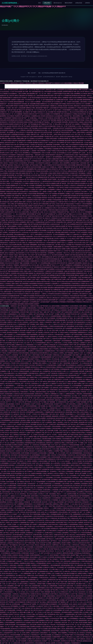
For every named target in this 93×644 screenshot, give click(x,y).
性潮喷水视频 (62, 339)
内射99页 (55, 339)
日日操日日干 (10, 320)
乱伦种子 (43, 89)
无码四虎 (54, 140)
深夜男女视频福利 (5, 414)
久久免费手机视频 (57, 93)
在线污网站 (76, 355)
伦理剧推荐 (37, 218)
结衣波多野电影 (65, 549)
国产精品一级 (72, 318)
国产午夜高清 (67, 206)
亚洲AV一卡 (87, 192)
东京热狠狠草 (12, 155)
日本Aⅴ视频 (56, 449)
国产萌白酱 (72, 641)
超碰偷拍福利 (25, 582)
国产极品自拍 (57, 249)
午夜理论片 (71, 261)
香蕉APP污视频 (17, 177)
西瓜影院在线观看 (8, 124)
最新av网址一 (70, 557)
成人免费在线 (69, 171)
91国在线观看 (41, 169)
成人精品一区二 (77, 396)
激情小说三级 (29, 610)
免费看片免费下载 (63, 365)
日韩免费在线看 (78, 349)
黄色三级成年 (7, 183)
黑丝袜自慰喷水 (83, 230)
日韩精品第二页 (83, 351)
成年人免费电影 (79, 522)
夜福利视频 (69, 412)
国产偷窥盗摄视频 (48, 100)
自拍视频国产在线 (45, 457)
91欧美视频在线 (67, 439)
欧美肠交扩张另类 (52, 165)
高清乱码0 (59, 151)
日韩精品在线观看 (24, 371)
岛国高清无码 (50, 320)
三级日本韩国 (65, 484)
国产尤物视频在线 (42, 251)
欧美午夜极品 (63, 104)
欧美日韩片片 (33, 551)
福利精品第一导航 (78, 477)
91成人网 (85, 441)
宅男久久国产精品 (87, 220)
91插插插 (63, 218)
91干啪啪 (34, 271)
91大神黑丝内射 (80, 459)
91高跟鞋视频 (74, 371)
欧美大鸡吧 (36, 243)
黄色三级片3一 (61, 614)
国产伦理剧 (46, 216)
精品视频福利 (10, 386)
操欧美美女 (78, 502)
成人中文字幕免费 (46, 232)
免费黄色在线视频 (16, 249)
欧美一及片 (84, 249)
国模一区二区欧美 (85, 610)
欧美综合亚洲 (64, 520)
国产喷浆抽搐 (78, 220)
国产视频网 (25, 559)
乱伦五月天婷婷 (50, 226)
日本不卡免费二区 (76, 388)
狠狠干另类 (31, 433)
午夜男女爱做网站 (77, 598)
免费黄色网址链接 (37, 318)
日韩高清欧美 (4, 312)
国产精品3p (69, 226)
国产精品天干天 (21, 110)
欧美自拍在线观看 (29, 394)
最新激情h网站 (70, 220)
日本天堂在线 (47, 500)
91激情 (29, 271)
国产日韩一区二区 (80, 134)
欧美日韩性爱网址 (51, 522)
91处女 (4, 157)
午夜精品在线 (74, 518)
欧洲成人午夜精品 (30, 145)
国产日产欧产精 (22, 539)
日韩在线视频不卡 (31, 616)
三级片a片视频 (9, 447)
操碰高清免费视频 (38, 136)
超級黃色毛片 (19, 637)
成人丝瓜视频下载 (51, 112)
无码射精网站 (57, 145)
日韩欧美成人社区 (58, 355)
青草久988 (28, 586)
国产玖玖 (55, 257)
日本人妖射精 (14, 179)
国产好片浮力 (4, 151)
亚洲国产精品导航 (29, 106)
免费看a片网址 (46, 514)
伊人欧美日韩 (20, 341)
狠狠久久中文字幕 (73, 620)
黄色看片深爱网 (66, 543)
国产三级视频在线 (67, 265)
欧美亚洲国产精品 (62, 522)
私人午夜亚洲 (51, 625)
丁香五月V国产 (18, 210)
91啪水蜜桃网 (27, 259)
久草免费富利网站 (11, 486)
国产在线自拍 (13, 379)
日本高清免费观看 (64, 345)
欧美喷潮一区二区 (62, 261)
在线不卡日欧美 (74, 373)
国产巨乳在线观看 (56, 122)
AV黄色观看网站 (84, 130)
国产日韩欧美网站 (44, 204)
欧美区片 (35, 326)
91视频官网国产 (19, 189)
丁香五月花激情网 (27, 200)
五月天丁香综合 (78, 467)
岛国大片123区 (12, 424)
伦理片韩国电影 (41, 527)
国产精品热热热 (9, 375)
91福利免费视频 (70, 269)
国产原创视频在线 (33, 124)
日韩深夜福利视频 (6, 594)
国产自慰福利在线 (28, 447)
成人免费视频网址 (33, 578)
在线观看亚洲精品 (19, 161)
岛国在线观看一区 (17, 318)
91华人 (73, 134)
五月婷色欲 (59, 643)
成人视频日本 (27, 112)
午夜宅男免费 (12, 122)
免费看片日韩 (70, 267)
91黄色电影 (83, 163)
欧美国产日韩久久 (60, 404)
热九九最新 (26, 571)
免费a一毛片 (43, 165)
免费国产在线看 (32, 206)
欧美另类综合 (86, 514)
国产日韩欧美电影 (71, 126)
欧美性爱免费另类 (18, 535)
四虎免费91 (65, 122)
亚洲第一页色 (58, 431)
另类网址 (46, 345)
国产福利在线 (66, 120)
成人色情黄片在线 (8, 161)
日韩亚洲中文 (35, 384)
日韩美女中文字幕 (9, 418)
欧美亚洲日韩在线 (74, 563)
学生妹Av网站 (66, 93)
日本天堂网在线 (58, 386)
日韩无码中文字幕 (61, 596)
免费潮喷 (7, 136)
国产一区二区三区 (72, 602)
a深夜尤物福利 (37, 518)
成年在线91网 (32, 486)
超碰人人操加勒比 (58, 422)
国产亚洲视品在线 (47, 257)
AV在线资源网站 (39, 547)
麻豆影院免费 (20, 253)
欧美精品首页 (9, 449)
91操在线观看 (9, 234)
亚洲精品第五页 (65, 181)
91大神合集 (14, 149)
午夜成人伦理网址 (46, 573)
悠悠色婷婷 (67, 561)
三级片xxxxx (72, 480)
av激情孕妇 (10, 543)
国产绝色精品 (51, 177)
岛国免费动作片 (80, 588)
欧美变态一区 (8, 91)
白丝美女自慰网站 (60, 269)
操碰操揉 (31, 273)
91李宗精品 (75, 230)
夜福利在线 (48, 484)
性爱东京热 (10, 167)
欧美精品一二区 (30, 531)
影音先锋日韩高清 (56, 371)
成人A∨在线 (81, 447)
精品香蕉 (53, 147)
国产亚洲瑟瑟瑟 (8, 590)
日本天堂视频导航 (55, 114)
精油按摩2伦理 (83, 422)
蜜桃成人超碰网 (79, 275)
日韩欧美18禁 (66, 406)
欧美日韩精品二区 (86, 412)
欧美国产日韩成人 (35, 359)
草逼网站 (69, 510)
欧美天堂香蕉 (89, 459)
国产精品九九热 (78, 569)
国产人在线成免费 (20, 108)
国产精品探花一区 (44, 196)
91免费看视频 (22, 239)
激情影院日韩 (48, 236)
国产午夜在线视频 (46, 635)
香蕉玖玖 (89, 475)
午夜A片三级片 (70, 177)
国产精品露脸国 (7, 400)
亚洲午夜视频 (25, 453)
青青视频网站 (67, 357)
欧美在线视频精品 (73, 330)
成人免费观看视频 (52, 586)
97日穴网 (62, 171)
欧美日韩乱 (51, 198)
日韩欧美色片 (88, 492)
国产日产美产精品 (21, 185)
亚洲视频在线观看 (56, 514)
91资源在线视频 (32, 194)
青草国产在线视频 (19, 106)
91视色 (76, 155)
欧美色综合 (38, 447)
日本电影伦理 (59, 206)
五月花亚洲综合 (23, 163)
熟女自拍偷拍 (76, 187)
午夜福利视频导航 (30, 431)
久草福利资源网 (29, 157)
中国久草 (46, 549)
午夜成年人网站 (13, 257)
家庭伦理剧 (49, 386)
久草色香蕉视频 (65, 606)
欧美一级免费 (60, 414)
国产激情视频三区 (7, 224)
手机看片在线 (31, 527)
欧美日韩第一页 (88, 543)
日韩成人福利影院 (48, 473)
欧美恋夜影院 (8, 328)
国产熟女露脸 (11, 345)
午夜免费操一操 (42, 308)
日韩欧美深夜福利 (86, 551)
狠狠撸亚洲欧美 (7, 98)
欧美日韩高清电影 (39, 459)
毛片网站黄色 (21, 275)
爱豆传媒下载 (23, 255)
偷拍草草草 (79, 224)
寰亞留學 (40, 77)
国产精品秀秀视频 (37, 341)
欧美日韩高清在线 (50, 547)
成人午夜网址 (28, 198)
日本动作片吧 (4, 616)
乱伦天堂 (83, 253)
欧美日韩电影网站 (30, 475)
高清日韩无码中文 (64, 392)
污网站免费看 (86, 128)
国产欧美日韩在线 (58, 175)
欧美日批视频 (83, 623)
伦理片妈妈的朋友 (31, 418)
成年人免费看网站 (75, 484)
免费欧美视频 (85, 198)
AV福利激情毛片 (16, 261)
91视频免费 (12, 351)
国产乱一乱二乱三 (34, 173)
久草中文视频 (75, 490)
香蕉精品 (16, 435)
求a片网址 (59, 147)
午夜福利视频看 (41, 482)
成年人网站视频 (56, 232)
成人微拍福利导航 (39, 273)
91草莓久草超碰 (85, 118)
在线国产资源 (21, 424)
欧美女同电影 (55, 631)
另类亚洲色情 (20, 122)
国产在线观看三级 (74, 512)
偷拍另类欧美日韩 (84, 506)
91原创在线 (28, 567)
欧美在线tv (29, 228)
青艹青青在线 (4, 545)
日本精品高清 (49, 516)
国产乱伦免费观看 (71, 224)
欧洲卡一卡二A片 (54, 616)
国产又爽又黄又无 (19, 157)
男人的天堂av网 (86, 576)
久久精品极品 (27, 441)
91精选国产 (83, 181)
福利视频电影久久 (83, 210)
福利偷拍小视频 (77, 89)
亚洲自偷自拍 (34, 353)
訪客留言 (88, 3)
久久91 (55, 563)
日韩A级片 (19, 561)
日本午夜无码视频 (11, 567)
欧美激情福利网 (46, 267)
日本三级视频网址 (9, 586)
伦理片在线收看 (12, 531)
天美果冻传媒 (79, 177)
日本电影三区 (74, 606)
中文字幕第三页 (88, 140)
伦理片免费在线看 (23, 457)
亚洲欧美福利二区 (13, 381)
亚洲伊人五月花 (11, 365)
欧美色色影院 (34, 453)
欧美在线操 (54, 375)
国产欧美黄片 (4, 518)
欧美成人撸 (56, 361)
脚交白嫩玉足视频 (25, 612)
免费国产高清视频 (23, 257)
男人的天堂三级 (71, 320)
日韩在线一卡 (68, 504)
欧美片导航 (51, 561)
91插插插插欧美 (12, 314)
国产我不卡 (62, 492)
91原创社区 (73, 185)
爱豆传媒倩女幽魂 (69, 136)
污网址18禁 (17, 267)
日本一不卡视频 (79, 443)
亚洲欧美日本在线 (31, 602)
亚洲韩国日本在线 (26, 463)
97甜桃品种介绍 (55, 218)
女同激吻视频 (61, 140)
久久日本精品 (58, 533)
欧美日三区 (73, 324)
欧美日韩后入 (20, 339)
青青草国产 (45, 198)
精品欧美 (85, 263)
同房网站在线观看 (36, 627)
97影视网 (28, 565)
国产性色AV (17, 337)
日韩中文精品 (27, 537)
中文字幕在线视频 (83, 428)
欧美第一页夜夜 (69, 100)
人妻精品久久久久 (15, 496)
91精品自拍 (86, 363)
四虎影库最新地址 (9, 637)
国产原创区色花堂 (62, 108)
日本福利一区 (40, 404)
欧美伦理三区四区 (19, 396)
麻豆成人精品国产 (5, 618)
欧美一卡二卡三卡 (84, 518)
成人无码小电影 (54, 330)
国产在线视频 (53, 194)
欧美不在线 (30, 488)
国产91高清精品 (56, 102)
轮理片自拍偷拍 (43, 210)
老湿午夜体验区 (55, 555)
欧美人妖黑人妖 (42, 512)
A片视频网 (7, 187)
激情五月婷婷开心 (76, 465)
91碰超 (36, 561)
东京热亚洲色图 (70, 275)
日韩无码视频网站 (87, 204)
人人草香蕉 (46, 138)
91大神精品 (74, 114)
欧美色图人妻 (25, 104)
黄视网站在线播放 (64, 161)
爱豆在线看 (3, 175)
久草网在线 (22, 130)
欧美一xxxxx (84, 116)
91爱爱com (16, 169)
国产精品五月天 (33, 177)
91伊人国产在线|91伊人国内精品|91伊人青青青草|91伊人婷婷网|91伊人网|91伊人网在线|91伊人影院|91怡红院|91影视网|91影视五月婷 (45, 298)
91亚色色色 (53, 618)
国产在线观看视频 (70, 567)
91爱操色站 (26, 604)
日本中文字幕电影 (37, 490)
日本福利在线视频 (19, 631)
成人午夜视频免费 (37, 267)
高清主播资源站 (11, 475)
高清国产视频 (70, 377)
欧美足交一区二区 (11, 114)
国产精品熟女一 (46, 122)
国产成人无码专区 (36, 420)
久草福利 (79, 108)
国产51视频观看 (13, 598)
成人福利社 (90, 592)
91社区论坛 (26, 181)
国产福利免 (13, 377)
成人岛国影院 (33, 212)
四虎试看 (14, 126)
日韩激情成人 (33, 584)
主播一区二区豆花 (13, 371)
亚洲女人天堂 (13, 508)
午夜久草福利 (13, 578)
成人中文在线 (30, 592)
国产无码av (53, 204)
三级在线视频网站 (83, 359)
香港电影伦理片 (75, 163)
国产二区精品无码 (51, 424)
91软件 (56, 473)
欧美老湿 (39, 486)
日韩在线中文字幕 (23, 551)
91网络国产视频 (22, 578)
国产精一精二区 (78, 167)
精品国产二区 (59, 598)
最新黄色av (13, 253)
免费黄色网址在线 (81, 165)
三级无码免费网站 (6, 428)
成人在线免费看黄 (21, 214)
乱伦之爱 (14, 457)
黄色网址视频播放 (11, 185)
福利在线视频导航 (51, 261)
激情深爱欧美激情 (9, 189)
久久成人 (62, 461)
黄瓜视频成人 (82, 173)
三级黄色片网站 (75, 200)
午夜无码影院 (23, 381)
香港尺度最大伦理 (38, 355)
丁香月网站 (32, 392)
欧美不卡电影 (73, 529)
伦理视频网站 (38, 185)
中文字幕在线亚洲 (14, 330)
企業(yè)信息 (79, 3)
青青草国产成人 (68, 116)
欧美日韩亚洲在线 (8, 573)
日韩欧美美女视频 (53, 210)
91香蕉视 (11, 102)
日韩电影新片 (86, 502)
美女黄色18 (74, 206)
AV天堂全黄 (16, 410)
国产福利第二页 (21, 439)
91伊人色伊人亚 (56, 445)
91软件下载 (74, 594)
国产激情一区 (4, 341)
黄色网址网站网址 (17, 245)
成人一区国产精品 (50, 506)
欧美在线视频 (72, 165)
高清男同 (35, 275)
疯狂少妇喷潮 (51, 224)
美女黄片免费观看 (47, 247)
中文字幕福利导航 (45, 496)
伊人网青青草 (10, 157)
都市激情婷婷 (51, 155)
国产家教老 (21, 482)
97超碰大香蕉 (20, 100)
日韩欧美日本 (29, 535)
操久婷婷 (48, 159)
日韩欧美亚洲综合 (76, 406)
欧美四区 (14, 549)
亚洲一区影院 (6, 522)
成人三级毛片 (5, 379)
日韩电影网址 (70, 471)
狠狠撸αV (19, 477)
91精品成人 (76, 343)
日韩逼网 (59, 112)
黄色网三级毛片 (4, 253)
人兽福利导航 (12, 243)
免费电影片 (72, 159)
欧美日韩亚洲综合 (13, 557)
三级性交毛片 (16, 582)
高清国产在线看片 (32, 629)
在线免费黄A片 (72, 108)
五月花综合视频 (88, 598)
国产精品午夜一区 (31, 110)
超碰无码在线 (80, 222)
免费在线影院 (65, 232)
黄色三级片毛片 (64, 159)
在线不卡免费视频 (64, 388)
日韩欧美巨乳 (87, 467)
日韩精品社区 (64, 592)
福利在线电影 (6, 492)
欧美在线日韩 (60, 418)
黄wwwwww (7, 606)
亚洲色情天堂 (66, 541)
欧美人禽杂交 (73, 604)
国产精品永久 (50, 539)
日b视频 (52, 167)
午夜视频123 (89, 202)
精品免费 (44, 447)
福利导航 (89, 175)
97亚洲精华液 (67, 96)
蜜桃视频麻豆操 (65, 449)
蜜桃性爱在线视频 (68, 553)
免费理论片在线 (12, 322)
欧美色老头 (7, 363)
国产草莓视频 (69, 353)
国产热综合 (27, 161)
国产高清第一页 (39, 214)
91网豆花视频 (7, 140)
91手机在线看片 (47, 426)
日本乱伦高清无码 (9, 263)
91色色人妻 (44, 155)
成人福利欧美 (63, 500)
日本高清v (54, 263)
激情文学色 (14, 241)
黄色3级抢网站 (31, 93)
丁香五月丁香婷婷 (8, 255)
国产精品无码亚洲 (84, 196)
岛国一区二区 (62, 192)
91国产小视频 (80, 239)
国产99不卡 (29, 196)
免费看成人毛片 (51, 639)
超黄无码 (7, 239)
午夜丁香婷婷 (81, 475)
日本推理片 (3, 204)
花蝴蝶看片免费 (67, 98)
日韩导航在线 (82, 594)
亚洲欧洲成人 (34, 118)
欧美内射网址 (45, 171)
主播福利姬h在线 (69, 167)
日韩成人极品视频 (77, 236)
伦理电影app (78, 553)
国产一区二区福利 (66, 102)
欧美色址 (9, 537)
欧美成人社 (87, 451)
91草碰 (80, 147)
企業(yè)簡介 (47, 3)
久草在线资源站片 (9, 592)
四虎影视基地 (86, 553)
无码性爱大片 (77, 312)
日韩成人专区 (26, 480)
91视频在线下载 (70, 588)
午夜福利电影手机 (25, 594)
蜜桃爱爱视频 (87, 100)
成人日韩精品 (66, 247)
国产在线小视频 (67, 214)
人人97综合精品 (30, 187)
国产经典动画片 (31, 451)
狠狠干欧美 (41, 175)
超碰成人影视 (4, 143)
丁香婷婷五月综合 (13, 163)
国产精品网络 (78, 257)
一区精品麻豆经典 (57, 128)
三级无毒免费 (12, 232)
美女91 (84, 398)
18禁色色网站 (19, 375)
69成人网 (37, 541)
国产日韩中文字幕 (67, 514)
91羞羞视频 (55, 149)
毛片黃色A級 (56, 359)
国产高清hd (84, 486)
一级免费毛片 (31, 351)
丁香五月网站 (11, 204)
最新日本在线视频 (14, 269)
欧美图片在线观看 (57, 91)
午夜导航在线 (72, 633)
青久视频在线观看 (5, 398)
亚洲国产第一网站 (20, 196)
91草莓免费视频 (62, 455)
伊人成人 (13, 641)
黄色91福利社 (10, 267)
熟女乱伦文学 (24, 596)
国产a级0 (74, 91)
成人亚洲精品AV (57, 635)
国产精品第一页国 (65, 183)
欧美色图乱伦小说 (84, 183)
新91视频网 (10, 132)
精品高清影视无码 (60, 412)
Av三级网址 (30, 314)
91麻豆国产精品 (65, 631)
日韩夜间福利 (25, 553)
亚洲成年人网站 (33, 390)
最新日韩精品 (81, 132)
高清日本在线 (24, 347)
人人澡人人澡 (82, 602)
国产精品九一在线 (56, 541)
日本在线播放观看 (10, 339)
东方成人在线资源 (23, 322)
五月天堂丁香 (28, 253)
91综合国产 (88, 557)
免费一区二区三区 (52, 582)
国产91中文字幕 (57, 357)
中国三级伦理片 (20, 510)
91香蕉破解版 (5, 463)
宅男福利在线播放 (17, 224)
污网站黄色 (79, 394)
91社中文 (22, 459)
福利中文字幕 (23, 518)
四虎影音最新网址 (35, 555)
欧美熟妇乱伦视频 (60, 557)
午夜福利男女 (48, 322)
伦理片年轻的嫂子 (55, 396)
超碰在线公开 (77, 234)
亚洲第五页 (85, 469)
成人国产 (23, 406)
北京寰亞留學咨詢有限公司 (10, 3)
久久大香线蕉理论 (88, 426)
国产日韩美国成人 (56, 612)
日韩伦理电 (38, 375)
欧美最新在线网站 (67, 612)
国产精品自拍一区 (30, 510)
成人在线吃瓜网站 (24, 212)
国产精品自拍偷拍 (69, 204)
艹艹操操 (76, 130)
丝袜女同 (86, 194)
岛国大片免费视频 (35, 102)
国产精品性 (37, 89)
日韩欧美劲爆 (41, 551)
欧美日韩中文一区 (13, 143)
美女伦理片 (6, 496)
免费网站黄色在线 (35, 181)
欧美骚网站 (70, 241)
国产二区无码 (35, 259)
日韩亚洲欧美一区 (45, 633)
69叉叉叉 (6, 269)
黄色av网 (16, 192)
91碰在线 (83, 106)
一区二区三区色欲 (20, 592)
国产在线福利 (74, 259)
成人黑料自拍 (35, 204)
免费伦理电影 (65, 173)
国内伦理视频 (53, 629)
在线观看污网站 (78, 612)
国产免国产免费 (63, 582)
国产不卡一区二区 (11, 402)
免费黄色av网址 (14, 228)
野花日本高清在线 (61, 584)
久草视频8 (10, 177)
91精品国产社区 (71, 222)
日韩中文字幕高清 (63, 563)
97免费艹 (55, 192)
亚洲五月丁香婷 (39, 592)
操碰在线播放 (51, 596)
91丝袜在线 (25, 232)
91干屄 (13, 316)
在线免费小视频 (22, 549)
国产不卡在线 (39, 114)
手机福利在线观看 (15, 453)
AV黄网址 (62, 353)
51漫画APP (18, 200)
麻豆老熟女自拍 (20, 320)
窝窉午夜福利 (19, 502)
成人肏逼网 (5, 569)
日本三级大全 (36, 202)
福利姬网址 (66, 533)
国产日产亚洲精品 (30, 138)
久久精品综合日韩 (5, 559)
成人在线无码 (20, 365)
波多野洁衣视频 (77, 128)
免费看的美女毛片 (28, 477)
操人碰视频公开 (33, 410)
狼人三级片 (29, 275)
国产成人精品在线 (70, 535)
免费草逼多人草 (57, 545)
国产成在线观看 (33, 226)
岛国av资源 (18, 173)
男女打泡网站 (31, 522)
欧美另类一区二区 (67, 623)
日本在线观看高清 (61, 308)
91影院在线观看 (56, 457)
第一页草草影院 (75, 228)
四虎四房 (23, 247)
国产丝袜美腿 (25, 337)
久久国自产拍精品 (51, 151)
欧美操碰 (49, 245)
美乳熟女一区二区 (29, 400)
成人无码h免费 (49, 431)
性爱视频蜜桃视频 (77, 453)
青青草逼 (70, 349)
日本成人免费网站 (66, 463)
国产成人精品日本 (45, 218)
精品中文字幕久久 (84, 420)
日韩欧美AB (66, 508)
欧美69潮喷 (57, 118)
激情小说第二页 (58, 322)
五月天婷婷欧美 (6, 145)
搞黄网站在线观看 (12, 194)
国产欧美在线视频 (35, 98)
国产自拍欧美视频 (74, 390)
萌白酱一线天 (42, 226)
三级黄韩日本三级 (20, 451)
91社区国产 (85, 89)
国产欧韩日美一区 (54, 461)
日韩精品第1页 (53, 345)
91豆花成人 (79, 214)
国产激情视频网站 (17, 112)
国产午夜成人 (73, 132)
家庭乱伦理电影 (29, 122)
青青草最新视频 (52, 347)
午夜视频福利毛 (8, 367)
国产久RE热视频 (28, 547)
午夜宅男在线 (27, 175)
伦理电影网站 (69, 437)
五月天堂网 (14, 277)
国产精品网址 (57, 420)
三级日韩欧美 (81, 202)
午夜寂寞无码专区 (48, 537)
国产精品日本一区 (9, 467)
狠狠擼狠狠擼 (15, 271)
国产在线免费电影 (69, 326)
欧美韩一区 (30, 439)
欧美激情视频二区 (86, 510)
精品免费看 (26, 151)
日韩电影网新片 (65, 306)
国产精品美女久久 (71, 447)
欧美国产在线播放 (46, 428)
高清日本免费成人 (20, 388)
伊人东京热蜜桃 (77, 347)
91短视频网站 (62, 241)
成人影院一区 (63, 330)
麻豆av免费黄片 (42, 418)
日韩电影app (84, 545)
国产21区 (85, 384)
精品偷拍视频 (10, 404)
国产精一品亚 (32, 398)
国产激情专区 (26, 590)
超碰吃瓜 (82, 169)
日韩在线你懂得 (57, 428)
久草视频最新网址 (36, 153)
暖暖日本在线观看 (40, 539)
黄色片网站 (77, 412)
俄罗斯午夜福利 (9, 326)
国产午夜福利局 (53, 373)
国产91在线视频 (25, 524)
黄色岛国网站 (77, 116)
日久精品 (20, 547)
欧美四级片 (12, 465)
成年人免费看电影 (80, 310)
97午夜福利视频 (29, 132)
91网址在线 (76, 328)
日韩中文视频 (23, 349)
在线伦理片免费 (22, 484)
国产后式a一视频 (26, 328)
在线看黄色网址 (39, 412)
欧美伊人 (50, 563)
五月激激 (44, 586)
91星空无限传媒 (46, 627)
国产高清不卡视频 (70, 143)
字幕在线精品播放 (23, 206)
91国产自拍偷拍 (53, 98)
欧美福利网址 (27, 318)
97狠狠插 (86, 224)
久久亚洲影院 (74, 449)
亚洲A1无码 (39, 543)
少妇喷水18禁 (11, 200)
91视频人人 (86, 569)
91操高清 (80, 543)
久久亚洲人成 (55, 153)
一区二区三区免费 (60, 453)
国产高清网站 (10, 602)
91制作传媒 (12, 173)
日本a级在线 (9, 265)
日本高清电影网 (73, 145)
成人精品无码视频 (53, 104)
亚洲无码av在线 (63, 375)
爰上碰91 (37, 265)
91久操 (10, 151)
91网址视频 (4, 351)
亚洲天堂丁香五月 (39, 183)
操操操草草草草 (30, 643)
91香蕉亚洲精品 (77, 189)
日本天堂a (71, 522)
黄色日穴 (56, 324)
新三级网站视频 (24, 359)
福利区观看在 (35, 496)
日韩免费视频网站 (6, 420)
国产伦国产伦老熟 (16, 416)
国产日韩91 (58, 110)
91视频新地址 (8, 259)
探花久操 (9, 604)
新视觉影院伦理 (67, 576)
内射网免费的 (34, 588)
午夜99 (19, 226)
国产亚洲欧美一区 (30, 471)
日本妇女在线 (33, 582)
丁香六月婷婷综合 (46, 359)
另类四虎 (25, 114)
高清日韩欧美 (29, 504)
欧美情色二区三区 (73, 506)
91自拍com (81, 571)
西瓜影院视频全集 (54, 259)
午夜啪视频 (20, 259)
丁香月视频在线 (13, 545)
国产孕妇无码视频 (65, 259)
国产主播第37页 (22, 241)
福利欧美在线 (61, 236)
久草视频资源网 (11, 561)
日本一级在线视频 (87, 149)
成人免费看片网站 (32, 377)
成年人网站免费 (65, 216)
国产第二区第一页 (6, 441)
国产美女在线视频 (41, 140)
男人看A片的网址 (77, 384)
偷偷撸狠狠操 (74, 400)
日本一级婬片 (47, 93)
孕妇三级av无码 (10, 220)
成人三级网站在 (59, 167)
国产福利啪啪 (21, 145)
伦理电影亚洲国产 (83, 151)
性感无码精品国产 (13, 349)
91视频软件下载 (40, 433)
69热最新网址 (29, 236)
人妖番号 (31, 322)
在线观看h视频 (67, 91)
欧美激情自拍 (38, 641)
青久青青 (29, 241)
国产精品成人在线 (17, 151)
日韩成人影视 (89, 120)
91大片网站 (89, 555)
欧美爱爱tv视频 (37, 200)
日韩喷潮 (59, 576)
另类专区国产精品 (30, 320)
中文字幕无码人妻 (41, 110)
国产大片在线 (4, 494)
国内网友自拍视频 (12, 332)
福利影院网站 (35, 126)
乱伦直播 (47, 529)
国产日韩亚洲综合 (53, 241)
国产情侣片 (53, 265)
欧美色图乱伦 (88, 463)
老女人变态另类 (30, 386)
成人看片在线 (81, 625)
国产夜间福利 (45, 306)
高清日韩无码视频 (36, 167)
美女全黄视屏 (51, 308)
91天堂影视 (12, 251)
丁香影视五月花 (73, 210)
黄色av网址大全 (59, 124)
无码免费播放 (47, 441)
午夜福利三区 (49, 465)
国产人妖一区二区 (85, 488)
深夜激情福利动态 (88, 357)
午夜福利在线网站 (84, 155)
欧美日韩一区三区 (19, 431)
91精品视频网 (83, 490)
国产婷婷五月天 (42, 206)
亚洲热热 (27, 396)
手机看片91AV (78, 616)
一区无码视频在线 (5, 553)
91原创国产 (29, 388)
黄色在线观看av (57, 426)
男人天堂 (77, 212)
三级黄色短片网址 (35, 306)
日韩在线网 (74, 175)
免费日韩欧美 (71, 584)
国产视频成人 (40, 465)
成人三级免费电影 (39, 488)
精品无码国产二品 (76, 249)
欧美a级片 (19, 469)
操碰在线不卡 (44, 373)
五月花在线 (22, 332)
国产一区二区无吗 (46, 379)
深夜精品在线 (19, 467)
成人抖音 (32, 265)
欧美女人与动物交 (88, 98)
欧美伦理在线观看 (31, 512)
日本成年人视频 (46, 455)
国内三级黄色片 (77, 426)
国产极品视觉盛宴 (43, 437)
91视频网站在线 (35, 116)
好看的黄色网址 (38, 535)
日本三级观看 (25, 428)
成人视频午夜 (50, 406)
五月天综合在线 (40, 522)
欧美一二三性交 (12, 308)
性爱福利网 (63, 349)
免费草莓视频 (74, 516)
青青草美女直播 (42, 625)
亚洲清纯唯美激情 (78, 451)
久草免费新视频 (31, 580)
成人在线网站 (11, 443)
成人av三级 (81, 531)
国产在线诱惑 (86, 236)
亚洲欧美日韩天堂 (33, 520)
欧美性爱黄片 (33, 559)
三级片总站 (52, 414)
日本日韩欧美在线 (80, 251)
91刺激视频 (26, 263)
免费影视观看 (22, 140)
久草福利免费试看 (51, 243)
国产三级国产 (48, 175)
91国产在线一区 (55, 332)
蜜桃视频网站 (41, 194)
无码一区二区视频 (86, 353)
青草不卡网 (73, 345)
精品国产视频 (75, 555)
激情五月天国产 (44, 143)
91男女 (19, 126)
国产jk (64, 637)
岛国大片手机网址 (54, 349)
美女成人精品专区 (14, 390)
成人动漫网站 (55, 620)
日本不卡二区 (51, 110)
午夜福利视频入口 (70, 414)
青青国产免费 (35, 590)
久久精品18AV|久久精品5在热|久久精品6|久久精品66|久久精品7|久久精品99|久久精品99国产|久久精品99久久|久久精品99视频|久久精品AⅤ (39, 83)
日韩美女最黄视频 (41, 471)
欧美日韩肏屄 (76, 510)
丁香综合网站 (63, 559)
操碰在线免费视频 (13, 588)
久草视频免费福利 (41, 563)
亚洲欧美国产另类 (81, 271)
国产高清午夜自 (87, 627)
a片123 (82, 212)
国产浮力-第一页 (50, 433)
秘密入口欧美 (61, 629)
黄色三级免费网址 (65, 163)
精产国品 (3, 216)
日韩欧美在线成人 (44, 578)
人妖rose (82, 555)
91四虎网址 (80, 492)
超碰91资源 (25, 173)
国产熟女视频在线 (30, 179)
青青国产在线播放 (37, 567)
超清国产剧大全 (80, 136)
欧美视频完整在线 (74, 496)
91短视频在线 (42, 269)
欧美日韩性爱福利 (63, 208)
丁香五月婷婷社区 (61, 351)
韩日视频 (45, 179)
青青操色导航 (85, 316)
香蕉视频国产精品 (11, 216)
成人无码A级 (85, 312)
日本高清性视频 (44, 604)
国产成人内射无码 (9, 96)
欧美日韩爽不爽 (37, 623)
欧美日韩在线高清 (39, 516)
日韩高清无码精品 (51, 367)
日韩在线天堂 (71, 455)
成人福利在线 (54, 388)
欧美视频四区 (53, 604)
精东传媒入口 (65, 112)
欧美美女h (89, 310)
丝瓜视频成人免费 (56, 480)
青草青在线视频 (38, 508)
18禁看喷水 (34, 565)
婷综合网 (84, 508)
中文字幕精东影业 (48, 328)
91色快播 (30, 143)
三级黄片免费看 (74, 416)
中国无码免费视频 (86, 533)
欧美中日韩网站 (83, 604)
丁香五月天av (66, 253)
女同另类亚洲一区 (36, 480)
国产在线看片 (34, 524)
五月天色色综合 (22, 629)
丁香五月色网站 (22, 93)
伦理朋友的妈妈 (79, 194)
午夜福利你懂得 (41, 320)
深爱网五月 (49, 610)
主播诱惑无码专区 (50, 271)
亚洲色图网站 (78, 263)
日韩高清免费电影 (81, 535)
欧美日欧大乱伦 (12, 324)
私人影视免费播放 (35, 455)
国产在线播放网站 (68, 157)
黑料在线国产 (57, 341)
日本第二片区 (78, 261)
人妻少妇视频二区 (62, 179)
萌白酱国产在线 (81, 584)
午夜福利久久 (18, 447)
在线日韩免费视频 (81, 455)
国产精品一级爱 (42, 312)
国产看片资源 (48, 134)
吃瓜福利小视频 (15, 138)
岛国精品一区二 (15, 406)
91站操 (31, 508)
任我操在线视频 (43, 349)
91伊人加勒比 (86, 189)
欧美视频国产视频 (45, 445)
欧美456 (51, 335)
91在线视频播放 (73, 618)
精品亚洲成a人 (40, 239)
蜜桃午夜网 (22, 202)
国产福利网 (32, 596)
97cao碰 (38, 606)
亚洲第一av (16, 524)
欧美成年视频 (24, 273)
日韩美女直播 (43, 173)
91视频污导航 (27, 224)
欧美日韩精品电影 (35, 310)
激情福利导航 (43, 561)
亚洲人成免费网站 (75, 93)
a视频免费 (33, 337)
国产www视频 (27, 230)
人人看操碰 (33, 151)
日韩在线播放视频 (19, 234)
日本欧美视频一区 (32, 598)
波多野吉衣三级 (78, 192)
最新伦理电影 (52, 381)
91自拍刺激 (28, 631)
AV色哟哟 (31, 183)
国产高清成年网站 (71, 600)
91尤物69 (50, 173)
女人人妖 (83, 563)
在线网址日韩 (58, 571)
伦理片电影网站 (18, 408)
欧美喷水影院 (7, 134)
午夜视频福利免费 (79, 267)
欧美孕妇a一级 (24, 494)
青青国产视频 (41, 584)
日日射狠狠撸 (84, 631)
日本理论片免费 (64, 324)
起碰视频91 (42, 620)
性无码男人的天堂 (67, 457)
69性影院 (43, 116)
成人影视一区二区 (87, 388)
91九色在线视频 (82, 216)
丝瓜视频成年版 (83, 500)
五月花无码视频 (37, 198)
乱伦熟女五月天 (75, 610)
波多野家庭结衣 (11, 576)
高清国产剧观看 (52, 179)
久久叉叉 (86, 208)
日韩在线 (40, 118)
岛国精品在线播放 (71, 273)
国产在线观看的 (50, 269)
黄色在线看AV (34, 557)
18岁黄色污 (65, 445)
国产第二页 (85, 537)
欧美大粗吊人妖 (87, 241)
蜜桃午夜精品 (31, 563)
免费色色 (90, 308)
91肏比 (84, 243)
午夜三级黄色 (22, 314)
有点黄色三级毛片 (48, 535)
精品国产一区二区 (71, 461)
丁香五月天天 (67, 398)
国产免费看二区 (66, 200)
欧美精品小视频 (14, 359)
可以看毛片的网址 (23, 584)
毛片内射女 (77, 218)
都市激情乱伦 (11, 639)
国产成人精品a (42, 602)
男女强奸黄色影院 (82, 480)
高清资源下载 (55, 496)
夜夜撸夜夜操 (29, 426)
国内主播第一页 (7, 181)
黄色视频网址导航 (32, 169)
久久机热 (79, 126)
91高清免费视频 (77, 386)
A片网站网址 (7, 241)
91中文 (47, 194)
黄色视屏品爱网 (59, 326)
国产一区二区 (39, 93)
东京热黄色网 (20, 465)
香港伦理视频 (68, 355)
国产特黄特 (68, 418)
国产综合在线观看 (17, 91)
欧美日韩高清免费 (36, 396)
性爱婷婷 (89, 173)
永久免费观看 (89, 596)
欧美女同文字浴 (60, 547)
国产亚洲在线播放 (8, 500)
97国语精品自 (4, 459)
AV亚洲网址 (86, 161)
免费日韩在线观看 (52, 602)
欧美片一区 (30, 316)
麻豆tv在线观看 (67, 147)
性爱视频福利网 (65, 369)
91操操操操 (63, 310)
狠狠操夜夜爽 (83, 620)
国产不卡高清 (88, 171)
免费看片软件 (31, 639)
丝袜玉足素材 (33, 494)
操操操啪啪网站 (82, 559)
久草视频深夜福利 (40, 222)
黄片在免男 (66, 610)
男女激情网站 (18, 480)
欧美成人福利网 (51, 643)
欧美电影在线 (5, 202)
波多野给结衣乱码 (45, 492)
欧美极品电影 (52, 126)
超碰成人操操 (83, 122)
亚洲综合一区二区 (43, 330)
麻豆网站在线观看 (75, 181)
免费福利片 (77, 337)
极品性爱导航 (69, 140)
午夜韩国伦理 (54, 529)
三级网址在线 (30, 576)
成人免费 (87, 185)
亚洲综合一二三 (48, 508)
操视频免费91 (8, 128)
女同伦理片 (64, 359)
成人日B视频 (56, 573)
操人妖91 (55, 627)
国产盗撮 (23, 616)
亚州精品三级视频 (73, 500)
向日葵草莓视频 (43, 326)
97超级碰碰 (41, 571)
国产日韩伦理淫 (42, 275)
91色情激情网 (7, 118)
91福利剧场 (14, 140)
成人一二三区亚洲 (42, 580)
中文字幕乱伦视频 (83, 529)
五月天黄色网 (24, 390)
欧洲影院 (3, 461)
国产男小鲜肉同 (26, 126)
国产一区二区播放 (85, 512)
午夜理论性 (79, 641)
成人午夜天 (22, 598)
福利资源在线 (50, 116)
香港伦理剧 (30, 149)
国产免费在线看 (26, 496)
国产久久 (48, 384)
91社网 (47, 183)
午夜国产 (59, 312)
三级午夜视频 (41, 406)
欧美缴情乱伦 (73, 365)
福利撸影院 (36, 143)
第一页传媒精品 (52, 471)
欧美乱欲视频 (75, 169)
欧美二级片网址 (56, 245)
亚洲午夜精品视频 (83, 206)
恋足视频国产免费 (40, 531)
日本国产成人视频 (69, 251)
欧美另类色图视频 (17, 473)
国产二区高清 (19, 230)
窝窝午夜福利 (58, 508)
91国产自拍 (36, 463)
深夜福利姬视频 (77, 457)
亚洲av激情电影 (82, 179)
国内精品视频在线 (73, 580)
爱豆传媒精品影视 (80, 322)
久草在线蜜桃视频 (44, 377)
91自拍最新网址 (59, 116)
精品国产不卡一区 (35, 553)
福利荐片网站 (71, 482)
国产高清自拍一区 (65, 228)
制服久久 (62, 394)
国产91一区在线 (52, 435)
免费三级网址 (83, 306)
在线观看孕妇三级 (23, 310)
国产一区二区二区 (37, 100)
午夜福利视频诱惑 (5, 629)
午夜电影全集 (48, 136)
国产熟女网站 (55, 590)
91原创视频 (24, 249)
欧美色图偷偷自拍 (50, 459)
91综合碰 (75, 226)
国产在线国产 (84, 373)
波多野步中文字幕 (50, 222)
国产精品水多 (36, 253)
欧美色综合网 (44, 98)
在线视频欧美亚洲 (49, 351)
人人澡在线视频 (48, 477)
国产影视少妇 (20, 475)
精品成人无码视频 (66, 245)
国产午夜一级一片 (8, 643)
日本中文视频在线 (28, 218)
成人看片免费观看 (46, 416)
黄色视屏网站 (11, 171)
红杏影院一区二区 (35, 379)
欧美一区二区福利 (50, 576)
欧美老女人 (11, 502)
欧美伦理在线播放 (24, 353)
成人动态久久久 (16, 559)
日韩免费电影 (48, 149)
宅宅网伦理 (38, 449)
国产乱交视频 (47, 543)
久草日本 (90, 614)
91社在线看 (50, 230)
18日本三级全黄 (75, 253)
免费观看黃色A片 (83, 332)
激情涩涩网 (3, 477)
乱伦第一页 (38, 179)
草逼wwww (42, 243)
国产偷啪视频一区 (29, 375)
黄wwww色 (73, 112)
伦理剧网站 (6, 377)
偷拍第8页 (71, 310)
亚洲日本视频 (77, 157)
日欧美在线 (85, 337)
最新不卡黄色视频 (45, 590)
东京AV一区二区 (75, 631)
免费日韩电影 (81, 120)
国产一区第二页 (85, 355)
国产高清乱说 (87, 406)
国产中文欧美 (43, 557)
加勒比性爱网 (9, 106)
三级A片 (45, 241)
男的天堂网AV (26, 165)
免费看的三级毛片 (14, 437)
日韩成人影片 (17, 165)
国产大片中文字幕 (35, 159)
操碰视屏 (59, 120)
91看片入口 (60, 251)
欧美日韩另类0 (66, 134)
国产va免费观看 (74, 153)
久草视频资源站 (85, 124)
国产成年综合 (72, 424)
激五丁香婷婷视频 (65, 363)
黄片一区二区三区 (14, 616)
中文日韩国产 (38, 345)
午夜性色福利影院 (8, 337)
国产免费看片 (46, 388)
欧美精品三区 (47, 369)
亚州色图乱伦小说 (64, 153)
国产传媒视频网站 (51, 220)
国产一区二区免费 (38, 484)
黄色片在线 (16, 596)
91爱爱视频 (14, 134)
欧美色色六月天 (80, 104)
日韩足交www (11, 461)
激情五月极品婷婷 (20, 96)
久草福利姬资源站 (51, 365)
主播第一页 (90, 165)
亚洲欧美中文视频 (60, 275)
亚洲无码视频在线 (56, 185)
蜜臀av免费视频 (72, 381)
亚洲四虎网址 (47, 490)
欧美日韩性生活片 (37, 216)
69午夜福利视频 (7, 445)
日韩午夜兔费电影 (63, 604)
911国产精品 (46, 612)
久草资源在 (29, 202)
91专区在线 (34, 175)
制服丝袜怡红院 (59, 535)
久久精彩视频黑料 (53, 512)
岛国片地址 (70, 627)
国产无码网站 (4, 232)
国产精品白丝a (26, 635)
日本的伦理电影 (56, 475)
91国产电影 (45, 396)
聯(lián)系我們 (69, 3)
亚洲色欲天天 (41, 112)
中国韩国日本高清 (16, 118)
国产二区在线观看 (59, 89)
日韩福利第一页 (17, 355)
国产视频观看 (16, 328)
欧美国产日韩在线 (82, 586)
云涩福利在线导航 (69, 155)
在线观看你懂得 (70, 614)
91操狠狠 (26, 637)
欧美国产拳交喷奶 (78, 140)
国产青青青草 (55, 267)
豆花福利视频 (34, 210)
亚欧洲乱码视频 (47, 439)
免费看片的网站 (82, 573)
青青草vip (77, 353)
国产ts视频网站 (40, 189)
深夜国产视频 (19, 263)
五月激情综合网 (35, 371)
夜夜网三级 (7, 412)
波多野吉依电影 (48, 132)
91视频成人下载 (60, 189)
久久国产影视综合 (48, 118)
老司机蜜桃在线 (37, 130)
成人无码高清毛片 (72, 179)
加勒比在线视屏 (37, 228)
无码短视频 (89, 516)
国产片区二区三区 (14, 494)
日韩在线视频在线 (28, 506)
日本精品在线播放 (37, 241)
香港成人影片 (60, 467)
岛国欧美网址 (59, 539)
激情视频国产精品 (75, 118)
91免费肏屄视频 (60, 437)
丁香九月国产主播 (32, 255)
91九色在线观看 (33, 232)
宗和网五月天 (45, 167)
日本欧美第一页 (73, 232)
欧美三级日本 (15, 212)
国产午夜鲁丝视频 (30, 543)
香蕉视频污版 (6, 455)
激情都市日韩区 (45, 541)
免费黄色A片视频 (58, 504)
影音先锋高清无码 (32, 600)
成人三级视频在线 (47, 208)
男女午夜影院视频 (35, 514)
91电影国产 (66, 400)
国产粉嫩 (34, 230)
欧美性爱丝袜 (19, 326)
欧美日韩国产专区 (80, 367)
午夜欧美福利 (24, 392)
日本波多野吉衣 (23, 192)
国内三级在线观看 (68, 322)
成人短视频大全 (18, 516)
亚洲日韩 (16, 367)
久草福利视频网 (66, 110)
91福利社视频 (82, 175)
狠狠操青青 (55, 416)
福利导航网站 (83, 449)
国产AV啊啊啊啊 (19, 504)
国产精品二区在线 (62, 580)
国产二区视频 (55, 314)
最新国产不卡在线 (57, 384)
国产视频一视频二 (63, 618)
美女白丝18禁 (78, 243)
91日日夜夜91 (75, 110)
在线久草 (67, 422)
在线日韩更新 (4, 330)
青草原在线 (12, 341)
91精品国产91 (59, 155)
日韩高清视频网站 (10, 623)
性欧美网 (63, 314)
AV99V (60, 408)
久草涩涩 (87, 169)
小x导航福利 (7, 249)
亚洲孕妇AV (64, 641)
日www (30, 518)
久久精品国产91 (40, 533)
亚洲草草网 (81, 590)
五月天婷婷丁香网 (15, 463)
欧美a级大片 (34, 330)
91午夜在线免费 (55, 181)
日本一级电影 (43, 192)
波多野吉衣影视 (16, 553)
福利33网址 (56, 520)
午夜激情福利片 (76, 643)
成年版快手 (9, 247)
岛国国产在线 (60, 243)
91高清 (60, 337)
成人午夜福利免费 (59, 608)
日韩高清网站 (10, 510)
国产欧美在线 (83, 578)
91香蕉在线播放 (12, 488)
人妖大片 (5, 251)
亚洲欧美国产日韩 (50, 273)
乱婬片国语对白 (84, 330)
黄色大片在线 (30, 545)
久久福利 (43, 202)
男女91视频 (14, 206)
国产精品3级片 (82, 96)
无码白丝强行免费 (39, 236)
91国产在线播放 (49, 214)
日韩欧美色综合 (19, 220)
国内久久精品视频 (31, 424)
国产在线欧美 (9, 541)
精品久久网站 (49, 571)
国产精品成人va (15, 612)
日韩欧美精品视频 (24, 627)
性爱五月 (48, 620)
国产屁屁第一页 (59, 198)
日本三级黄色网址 (8, 620)
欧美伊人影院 (9, 153)
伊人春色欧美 (15, 414)
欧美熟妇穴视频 (9, 210)
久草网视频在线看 (36, 161)
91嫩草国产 (5, 257)
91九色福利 (19, 216)
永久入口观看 (66, 428)
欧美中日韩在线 (30, 541)
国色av (81, 435)
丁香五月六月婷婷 (28, 561)
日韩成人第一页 (61, 126)
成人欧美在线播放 (45, 463)
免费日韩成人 (58, 343)
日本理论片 (41, 494)
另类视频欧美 (89, 212)
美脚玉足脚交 (78, 437)
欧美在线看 (3, 512)
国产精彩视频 (52, 120)
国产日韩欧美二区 (21, 461)
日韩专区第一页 (86, 408)
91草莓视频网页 (70, 367)
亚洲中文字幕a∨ (67, 545)
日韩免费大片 (20, 610)
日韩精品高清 (9, 192)
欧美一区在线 (84, 143)
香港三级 (63, 573)
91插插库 (13, 100)
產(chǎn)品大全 (58, 3)
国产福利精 (39, 332)
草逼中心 (9, 355)
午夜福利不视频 (75, 541)
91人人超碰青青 (69, 243)
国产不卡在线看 (84, 582)
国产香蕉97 (47, 475)
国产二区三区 (29, 89)
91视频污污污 (69, 234)
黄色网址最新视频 (60, 320)
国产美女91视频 (45, 265)
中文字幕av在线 (64, 590)
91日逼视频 (25, 226)
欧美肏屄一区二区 (60, 224)
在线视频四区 (52, 447)
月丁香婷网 (22, 569)
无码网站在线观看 (23, 379)
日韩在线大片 (38, 549)
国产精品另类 (86, 265)
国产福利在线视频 (73, 308)
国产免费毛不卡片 (63, 257)
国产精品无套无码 (55, 216)
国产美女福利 (49, 398)
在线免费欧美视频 (35, 104)
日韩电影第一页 (28, 502)
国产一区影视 (8, 524)
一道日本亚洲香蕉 (46, 102)
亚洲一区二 (83, 445)
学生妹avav (21, 179)
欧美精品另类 (10, 451)
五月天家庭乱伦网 (39, 504)
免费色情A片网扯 (22, 194)
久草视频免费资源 (87, 386)
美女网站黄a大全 (19, 543)
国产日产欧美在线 (24, 357)
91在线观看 (86, 269)
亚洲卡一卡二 (12, 214)
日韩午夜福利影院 (20, 418)
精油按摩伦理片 (47, 498)
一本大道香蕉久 (61, 639)
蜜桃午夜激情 (57, 173)
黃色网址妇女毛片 (62, 506)
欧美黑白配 (13, 484)
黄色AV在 (30, 369)
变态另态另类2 (67, 230)
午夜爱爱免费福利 (34, 457)
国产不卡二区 (65, 475)
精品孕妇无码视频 (61, 177)
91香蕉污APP (56, 228)
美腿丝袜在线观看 (60, 226)
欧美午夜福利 (79, 326)
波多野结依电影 (45, 106)
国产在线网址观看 (65, 196)
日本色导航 (9, 516)
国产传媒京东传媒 (73, 435)
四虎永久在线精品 (84, 524)
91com (74, 214)
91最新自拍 (48, 169)
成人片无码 (69, 236)
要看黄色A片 (60, 367)
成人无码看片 (65, 185)
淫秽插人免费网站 (32, 461)
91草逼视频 (63, 267)
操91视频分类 (50, 598)
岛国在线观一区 (81, 567)
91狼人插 (48, 314)
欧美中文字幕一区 (71, 625)
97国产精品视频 (33, 128)
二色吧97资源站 (57, 134)
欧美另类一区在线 (48, 502)
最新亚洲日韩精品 (62, 165)
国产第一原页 (36, 573)
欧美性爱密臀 (43, 224)
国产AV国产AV (59, 96)
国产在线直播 (4, 214)
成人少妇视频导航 (16, 147)
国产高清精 (29, 569)
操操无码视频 (30, 214)
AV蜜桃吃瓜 (85, 234)
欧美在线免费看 (18, 159)
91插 (39, 232)
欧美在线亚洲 (14, 433)
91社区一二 (17, 573)
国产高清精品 (56, 369)
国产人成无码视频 (52, 108)
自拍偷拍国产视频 (17, 537)
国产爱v (64, 420)
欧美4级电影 (89, 461)
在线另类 (54, 455)
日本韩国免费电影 (41, 343)
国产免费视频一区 (42, 337)
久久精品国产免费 (68, 635)
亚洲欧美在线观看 (63, 138)
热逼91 (84, 465)
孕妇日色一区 (24, 414)
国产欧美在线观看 (57, 486)
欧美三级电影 (86, 245)
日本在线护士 (56, 163)
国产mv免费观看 (47, 422)
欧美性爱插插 (11, 120)
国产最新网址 (62, 602)
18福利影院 (29, 130)
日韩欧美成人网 (55, 518)
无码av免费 (7, 373)
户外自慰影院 (28, 100)
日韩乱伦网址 (87, 616)
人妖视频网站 (82, 381)
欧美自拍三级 (41, 424)
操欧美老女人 (21, 187)
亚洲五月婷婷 (42, 582)
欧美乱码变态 (13, 310)
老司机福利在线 (68, 486)
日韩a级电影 (12, 230)
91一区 (67, 239)
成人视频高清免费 (28, 208)
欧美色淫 (37, 106)
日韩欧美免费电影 (85, 390)
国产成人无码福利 (53, 559)
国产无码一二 (44, 187)
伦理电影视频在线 (37, 500)
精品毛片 (80, 208)
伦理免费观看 (30, 412)
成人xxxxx (88, 226)
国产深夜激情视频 (14, 312)
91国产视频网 (68, 198)
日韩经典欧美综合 (34, 373)
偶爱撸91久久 (9, 388)
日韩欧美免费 (70, 443)
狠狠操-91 (27, 189)
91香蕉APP (22, 89)
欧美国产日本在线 (14, 614)
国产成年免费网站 (35, 147)
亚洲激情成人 (30, 533)
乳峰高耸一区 (85, 392)
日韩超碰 (54, 633)
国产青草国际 (51, 410)
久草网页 (49, 192)
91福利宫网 (80, 318)
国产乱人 (68, 169)
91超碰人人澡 (22, 488)
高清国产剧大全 (5, 635)
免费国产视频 (33, 437)
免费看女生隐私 (66, 316)
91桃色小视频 (23, 271)
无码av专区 (6, 641)
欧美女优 (49, 545)
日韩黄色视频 (73, 332)
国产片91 (43, 159)
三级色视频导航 (88, 349)
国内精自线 (75, 96)
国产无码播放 (31, 324)
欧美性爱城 (23, 435)
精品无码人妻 (46, 623)
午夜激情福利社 (22, 324)
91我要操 (33, 189)
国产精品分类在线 (19, 132)
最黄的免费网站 (43, 524)
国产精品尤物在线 (74, 488)
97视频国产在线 (30, 332)
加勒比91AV (79, 269)
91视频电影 (19, 114)
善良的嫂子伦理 (25, 330)
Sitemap (70, 77)
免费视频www (55, 394)
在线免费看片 (36, 220)
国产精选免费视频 (11, 236)
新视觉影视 (29, 171)
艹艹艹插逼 (25, 177)
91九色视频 (46, 114)
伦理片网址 (74, 369)
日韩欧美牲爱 (50, 400)
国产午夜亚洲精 (18, 449)
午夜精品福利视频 (74, 445)
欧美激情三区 (68, 386)
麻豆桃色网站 (72, 271)
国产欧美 (65, 151)
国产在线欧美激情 (67, 312)
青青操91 (28, 269)
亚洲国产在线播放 (35, 428)
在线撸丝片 (75, 147)
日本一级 (43, 220)
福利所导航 (43, 253)
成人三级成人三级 (74, 138)
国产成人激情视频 (88, 147)
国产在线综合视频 (77, 335)
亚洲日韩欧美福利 (87, 561)
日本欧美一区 (19, 404)
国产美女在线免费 (47, 228)
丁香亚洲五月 (15, 347)
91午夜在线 (43, 261)
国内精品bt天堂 (38, 477)
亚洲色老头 (14, 306)
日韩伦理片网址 (79, 629)
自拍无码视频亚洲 (20, 602)
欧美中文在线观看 (56, 469)
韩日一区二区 (8, 112)
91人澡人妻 (28, 341)
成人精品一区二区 (47, 130)
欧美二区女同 (82, 247)
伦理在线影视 (37, 208)
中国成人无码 (59, 561)
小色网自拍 (15, 594)
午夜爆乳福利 (8, 596)
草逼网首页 (18, 116)
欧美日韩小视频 (32, 249)
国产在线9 (30, 136)
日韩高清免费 (67, 408)
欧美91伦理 (80, 320)
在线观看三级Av (15, 369)
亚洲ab (9, 147)
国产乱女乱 (81, 226)
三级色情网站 (27, 490)
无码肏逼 (51, 437)
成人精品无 (72, 239)
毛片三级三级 (72, 361)
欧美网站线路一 (17, 604)
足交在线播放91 (13, 93)
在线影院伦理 (52, 580)
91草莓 (30, 257)
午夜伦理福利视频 (17, 441)
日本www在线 (56, 441)
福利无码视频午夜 (72, 573)
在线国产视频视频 (80, 608)
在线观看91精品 (15, 273)
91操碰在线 (15, 98)
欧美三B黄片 (80, 482)
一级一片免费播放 (77, 357)
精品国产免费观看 (78, 171)
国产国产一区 (26, 118)
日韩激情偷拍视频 (87, 439)
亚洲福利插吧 (9, 394)
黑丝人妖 (9, 410)
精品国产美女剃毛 (68, 106)
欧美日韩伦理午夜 (62, 263)
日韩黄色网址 (26, 210)
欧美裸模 (88, 106)
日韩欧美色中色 (13, 459)
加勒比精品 (13, 565)
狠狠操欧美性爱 (43, 177)
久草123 (55, 236)
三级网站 (47, 618)
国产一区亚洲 (33, 414)
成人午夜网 (85, 126)
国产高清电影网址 (17, 181)
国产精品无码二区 (30, 465)
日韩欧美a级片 (50, 467)
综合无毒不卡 (42, 435)
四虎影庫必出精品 (75, 392)
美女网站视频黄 (42, 255)
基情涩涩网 (86, 167)
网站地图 (81, 83)
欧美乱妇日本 (10, 504)
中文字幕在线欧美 (52, 531)
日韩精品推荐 (60, 212)
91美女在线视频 (42, 128)
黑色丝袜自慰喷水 (65, 594)
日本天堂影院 (78, 379)
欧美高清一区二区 (30, 482)
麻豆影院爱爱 (11, 175)
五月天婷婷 (34, 269)
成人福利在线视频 (55, 306)
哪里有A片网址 (87, 214)
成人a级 (89, 367)
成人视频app (87, 379)
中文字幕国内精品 (66, 396)
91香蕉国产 (58, 406)
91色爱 (7, 228)
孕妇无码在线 (86, 257)
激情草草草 (19, 623)
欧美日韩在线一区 (51, 551)
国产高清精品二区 (24, 98)
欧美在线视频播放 (60, 234)
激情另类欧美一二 (86, 218)
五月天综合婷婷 (88, 377)
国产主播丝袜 (81, 639)
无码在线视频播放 (21, 625)
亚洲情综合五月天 (64, 373)
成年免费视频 (51, 275)
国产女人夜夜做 (58, 214)
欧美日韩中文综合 (80, 539)
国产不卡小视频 (23, 183)
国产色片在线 (7, 582)
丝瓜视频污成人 (37, 257)
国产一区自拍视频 (17, 506)
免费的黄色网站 (70, 394)
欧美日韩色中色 (47, 449)
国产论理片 (22, 545)
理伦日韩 (22, 412)
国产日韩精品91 (26, 116)
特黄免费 (82, 371)
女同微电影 (52, 318)
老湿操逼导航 (86, 347)
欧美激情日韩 (75, 196)
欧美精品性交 (4, 122)
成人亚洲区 (87, 159)
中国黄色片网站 (77, 418)
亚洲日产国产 (18, 608)
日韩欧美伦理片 (42, 559)
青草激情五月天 (41, 365)
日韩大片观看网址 (39, 149)
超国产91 (6, 484)
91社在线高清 (39, 138)
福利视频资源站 (37, 91)
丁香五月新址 (61, 471)
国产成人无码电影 (83, 369)
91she (58, 592)
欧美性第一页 (47, 569)
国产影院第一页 (32, 163)
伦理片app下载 (65, 118)
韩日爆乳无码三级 (58, 130)
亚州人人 (24, 361)
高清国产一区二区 (48, 641)
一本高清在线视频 (62, 578)
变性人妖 (79, 91)
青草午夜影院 (68, 467)
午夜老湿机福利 (63, 529)
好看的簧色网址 (32, 308)
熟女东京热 (31, 381)
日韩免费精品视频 (45, 263)
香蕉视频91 (85, 484)
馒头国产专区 (37, 388)
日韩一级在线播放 (51, 494)
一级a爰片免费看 (62, 435)
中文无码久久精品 (71, 639)
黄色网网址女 (27, 153)
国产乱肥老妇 (4, 222)
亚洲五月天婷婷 (67, 426)
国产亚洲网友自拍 (82, 424)
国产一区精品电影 (56, 623)
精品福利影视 (73, 375)
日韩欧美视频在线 (68, 337)
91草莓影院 (27, 120)
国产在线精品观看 (10, 610)
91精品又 (16, 255)
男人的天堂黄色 (82, 494)
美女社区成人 (28, 220)
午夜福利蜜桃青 (22, 377)
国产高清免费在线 (50, 614)
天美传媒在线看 (59, 335)
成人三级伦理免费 (38, 96)
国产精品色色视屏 (64, 132)
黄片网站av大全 (21, 576)
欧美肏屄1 (53, 578)
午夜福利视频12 (65, 465)
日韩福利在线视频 (18, 400)
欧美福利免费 (32, 347)
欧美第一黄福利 (39, 322)
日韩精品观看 (20, 155)
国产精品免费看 (63, 390)
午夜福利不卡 (57, 488)
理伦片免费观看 (22, 308)
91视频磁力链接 (51, 584)
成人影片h (90, 153)
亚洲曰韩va (60, 459)
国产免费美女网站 (40, 386)
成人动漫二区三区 (43, 212)
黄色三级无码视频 (10, 529)
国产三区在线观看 (60, 537)
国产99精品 (21, 531)
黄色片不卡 (50, 343)
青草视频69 (42, 588)
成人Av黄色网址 (56, 463)
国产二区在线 (66, 551)
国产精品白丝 (87, 637)
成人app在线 (8, 126)
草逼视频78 (17, 167)
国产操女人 (62, 169)
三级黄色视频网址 (12, 226)
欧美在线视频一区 (23, 508)
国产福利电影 (9, 165)
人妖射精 (8, 110)
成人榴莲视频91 (61, 377)
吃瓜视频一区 (23, 606)
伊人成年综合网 (32, 625)
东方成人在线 (38, 157)
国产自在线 (14, 187)
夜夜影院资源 (63, 402)
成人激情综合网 (81, 600)
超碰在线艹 (48, 163)
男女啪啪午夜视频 (83, 145)
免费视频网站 (33, 245)
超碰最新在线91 (76, 561)
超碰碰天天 (84, 343)
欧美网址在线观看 (18, 445)
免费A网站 (78, 471)
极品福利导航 (80, 255)
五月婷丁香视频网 (25, 367)
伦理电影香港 (80, 185)
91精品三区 (38, 498)
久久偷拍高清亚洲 (45, 181)
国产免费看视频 (19, 204)
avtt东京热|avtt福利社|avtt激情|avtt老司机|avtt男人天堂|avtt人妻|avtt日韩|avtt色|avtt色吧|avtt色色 (50, 281)
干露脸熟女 (16, 265)
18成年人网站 (65, 145)
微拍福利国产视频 (41, 108)
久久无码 (71, 257)
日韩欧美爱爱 (79, 159)
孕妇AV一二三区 (62, 494)
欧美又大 (49, 140)
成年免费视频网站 (58, 157)
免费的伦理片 (16, 428)
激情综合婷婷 (35, 633)
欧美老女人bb (83, 138)
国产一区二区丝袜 (37, 612)
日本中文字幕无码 (54, 171)
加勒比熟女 (77, 106)
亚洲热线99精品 (13, 520)
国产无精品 (24, 492)
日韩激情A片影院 (65, 555)
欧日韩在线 (77, 486)
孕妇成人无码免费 (40, 545)
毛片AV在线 (68, 347)
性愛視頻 (82, 416)
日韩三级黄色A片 (73, 151)
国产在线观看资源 (67, 128)
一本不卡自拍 (42, 410)
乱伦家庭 (84, 108)
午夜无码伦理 (9, 384)
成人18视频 (29, 243)
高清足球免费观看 (85, 431)
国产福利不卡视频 (37, 328)
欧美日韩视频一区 (72, 351)
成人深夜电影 (59, 106)
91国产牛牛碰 (6, 457)
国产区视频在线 (77, 398)
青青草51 (19, 232)
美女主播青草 (60, 143)
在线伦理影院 (88, 435)
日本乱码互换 (58, 328)
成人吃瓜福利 (23, 136)
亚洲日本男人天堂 (19, 643)
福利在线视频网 (23, 373)
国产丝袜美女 (44, 120)
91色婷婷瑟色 (4, 155)
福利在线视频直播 (19, 102)
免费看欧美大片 (12, 490)
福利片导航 (69, 537)
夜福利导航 (39, 339)
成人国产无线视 (27, 216)
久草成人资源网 (68, 343)
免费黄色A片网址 (31, 108)
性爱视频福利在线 (30, 443)
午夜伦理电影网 (41, 151)
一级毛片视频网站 (62, 633)
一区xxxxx (27, 102)
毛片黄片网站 (4, 598)
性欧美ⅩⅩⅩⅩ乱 (71, 104)
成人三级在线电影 (59, 502)
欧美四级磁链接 (67, 341)
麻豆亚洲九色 (20, 471)
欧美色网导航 (77, 537)
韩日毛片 (36, 610)
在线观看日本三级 (63, 531)
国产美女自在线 (16, 492)
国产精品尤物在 (34, 165)
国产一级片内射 (9, 104)
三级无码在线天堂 (9, 218)
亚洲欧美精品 (49, 533)
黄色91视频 (74, 428)
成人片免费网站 (48, 451)
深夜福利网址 (9, 159)
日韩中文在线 (16, 128)
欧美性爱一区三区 (22, 398)
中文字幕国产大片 (75, 533)
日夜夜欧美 (26, 159)
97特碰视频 (55, 500)
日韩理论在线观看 (14, 422)
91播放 (66, 271)
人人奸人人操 (76, 316)
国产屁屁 (13, 110)
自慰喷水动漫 (33, 571)
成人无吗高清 (15, 522)
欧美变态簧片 (4, 390)
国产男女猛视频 (42, 230)
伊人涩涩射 (23, 169)
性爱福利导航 (54, 408)
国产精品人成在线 (9, 533)
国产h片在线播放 (83, 314)
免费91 (22, 138)
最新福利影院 (12, 222)
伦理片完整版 (55, 161)
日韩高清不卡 (23, 433)
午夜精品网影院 (46, 161)
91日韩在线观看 (44, 259)
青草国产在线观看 (20, 533)
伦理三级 (68, 453)
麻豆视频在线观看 (73, 578)
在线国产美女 (9, 431)
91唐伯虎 (30, 641)
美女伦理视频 (68, 89)
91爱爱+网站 (48, 504)
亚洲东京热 (32, 114)
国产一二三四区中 (83, 375)
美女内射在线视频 (66, 441)
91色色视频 (32, 606)
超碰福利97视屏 (52, 251)
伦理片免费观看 (40, 576)
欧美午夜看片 (23, 520)
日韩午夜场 (19, 208)
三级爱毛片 (47, 394)
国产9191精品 (81, 361)
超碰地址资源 (73, 531)
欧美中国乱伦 (55, 594)
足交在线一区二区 (68, 379)
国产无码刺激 (11, 477)
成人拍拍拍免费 (22, 149)
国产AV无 (3, 343)
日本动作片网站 (31, 614)
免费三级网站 (40, 324)
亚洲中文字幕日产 (47, 420)
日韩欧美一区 (28, 445)
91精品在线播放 (43, 461)
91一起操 (43, 384)
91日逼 (14, 259)
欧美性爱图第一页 (82, 527)
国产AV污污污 (46, 316)
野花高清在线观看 (59, 516)
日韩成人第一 (45, 408)
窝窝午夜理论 (30, 222)
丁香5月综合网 (8, 169)
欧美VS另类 (7, 316)
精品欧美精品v (42, 245)
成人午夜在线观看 (46, 91)
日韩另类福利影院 (66, 477)
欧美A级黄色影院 (63, 210)
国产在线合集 (13, 584)
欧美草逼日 (9, 535)
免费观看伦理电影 (21, 351)
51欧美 (49, 128)
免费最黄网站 (77, 514)
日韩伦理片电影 (25, 312)
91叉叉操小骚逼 (21, 243)
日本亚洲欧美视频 (30, 339)
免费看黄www (38, 369)
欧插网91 (10, 512)
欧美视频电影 (60, 271)
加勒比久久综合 (20, 426)
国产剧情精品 (29, 96)
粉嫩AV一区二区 (5, 627)
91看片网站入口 (56, 569)
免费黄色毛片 (44, 104)
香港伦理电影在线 (81, 112)
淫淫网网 (84, 157)
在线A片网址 (50, 588)
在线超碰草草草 (8, 633)
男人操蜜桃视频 (48, 145)
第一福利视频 (34, 363)
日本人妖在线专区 (80, 592)
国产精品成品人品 (62, 381)
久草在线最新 (52, 212)
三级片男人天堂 (80, 557)
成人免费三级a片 (27, 355)
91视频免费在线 (34, 261)
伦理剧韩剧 (27, 404)
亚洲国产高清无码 (13, 353)
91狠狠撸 (52, 106)
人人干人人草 (40, 529)
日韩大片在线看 (46, 153)
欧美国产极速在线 (55, 549)
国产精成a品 (56, 310)
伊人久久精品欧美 (57, 553)
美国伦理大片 (49, 89)
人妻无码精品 (83, 102)
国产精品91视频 (21, 236)
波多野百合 (81, 365)
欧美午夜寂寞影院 (21, 171)
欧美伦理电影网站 (68, 130)
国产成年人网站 (12, 547)
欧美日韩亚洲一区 (60, 527)
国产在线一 (25, 124)
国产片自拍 (73, 161)
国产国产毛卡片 (17, 571)
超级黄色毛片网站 (60, 443)
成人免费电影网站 (26, 573)
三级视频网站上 (88, 341)
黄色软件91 (55, 169)
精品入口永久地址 (50, 510)
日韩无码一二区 (60, 410)
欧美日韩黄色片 (58, 230)
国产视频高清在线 (45, 147)
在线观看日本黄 (10, 196)
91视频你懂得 (55, 159)
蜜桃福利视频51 (28, 516)
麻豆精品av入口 (71, 637)
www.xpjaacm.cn (33, 77)
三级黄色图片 (14, 239)
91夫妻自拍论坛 (39, 618)
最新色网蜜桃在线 (62, 424)
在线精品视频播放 (21, 335)
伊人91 (3, 388)
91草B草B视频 (38, 122)
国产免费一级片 (27, 91)
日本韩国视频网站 (14, 527)
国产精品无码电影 (5, 100)
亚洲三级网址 (26, 633)
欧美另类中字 (81, 324)
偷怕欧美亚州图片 (49, 96)
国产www (18, 251)
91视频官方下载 (63, 473)
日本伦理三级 (88, 339)
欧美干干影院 (67, 384)
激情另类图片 (54, 138)
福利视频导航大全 (37, 422)
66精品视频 (35, 196)
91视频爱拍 (67, 643)
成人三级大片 (10, 361)
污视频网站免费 (49, 412)
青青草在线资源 (22, 486)
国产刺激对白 (7, 273)
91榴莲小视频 (30, 134)
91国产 (33, 404)
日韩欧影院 (3, 557)
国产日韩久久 (48, 339)
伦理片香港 (72, 255)
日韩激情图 (55, 490)
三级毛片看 (21, 402)
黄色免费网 (35, 469)
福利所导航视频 (50, 202)
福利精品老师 (80, 339)
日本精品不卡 (40, 510)
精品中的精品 (24, 128)
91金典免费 (7, 212)
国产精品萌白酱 (49, 239)
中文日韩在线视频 (79, 635)
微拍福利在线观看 (13, 89)
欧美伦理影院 (75, 306)
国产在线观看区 (21, 498)
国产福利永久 (86, 91)
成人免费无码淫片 (57, 379)
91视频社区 (80, 404)
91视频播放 (74, 549)
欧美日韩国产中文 (40, 467)
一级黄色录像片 (48, 341)
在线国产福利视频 (81, 402)
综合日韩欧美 (11, 116)
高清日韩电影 (33, 251)
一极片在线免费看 (37, 537)
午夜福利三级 (81, 461)
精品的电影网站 (58, 398)
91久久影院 (73, 120)
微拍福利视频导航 (69, 539)
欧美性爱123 (7, 318)
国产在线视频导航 (44, 469)
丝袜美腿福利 (46, 594)
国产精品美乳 (39, 145)
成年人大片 (40, 398)
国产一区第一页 (77, 439)
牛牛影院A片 (78, 204)
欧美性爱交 (65, 488)
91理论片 (55, 208)
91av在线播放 (4, 173)
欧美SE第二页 (70, 218)
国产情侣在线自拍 (86, 504)
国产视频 (8, 271)
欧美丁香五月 (27, 469)
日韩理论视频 (30, 498)
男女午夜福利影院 (77, 245)
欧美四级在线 (51, 418)
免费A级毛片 (50, 443)
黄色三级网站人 (43, 363)
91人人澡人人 (49, 324)
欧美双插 (74, 571)
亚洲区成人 (39, 247)
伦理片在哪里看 (14, 202)
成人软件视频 (19, 175)
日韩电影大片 (13, 569)
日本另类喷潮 (67, 598)
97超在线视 (26, 245)
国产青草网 (28, 402)
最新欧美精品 (70, 629)
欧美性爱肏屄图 (70, 547)
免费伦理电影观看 (21, 316)
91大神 (8, 347)
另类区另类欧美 (75, 183)
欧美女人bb (14, 373)
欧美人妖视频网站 (21, 222)
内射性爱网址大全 (40, 234)
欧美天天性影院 (76, 551)
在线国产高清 (8, 571)
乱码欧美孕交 (41, 163)
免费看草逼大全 (20, 345)
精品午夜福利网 (31, 239)
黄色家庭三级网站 (87, 396)
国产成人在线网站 (75, 124)
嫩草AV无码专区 (21, 580)
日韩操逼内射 (4, 563)
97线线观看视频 (73, 524)
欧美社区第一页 (50, 234)
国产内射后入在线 (7, 245)
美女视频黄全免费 (54, 183)
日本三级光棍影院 (66, 114)
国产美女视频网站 (50, 189)
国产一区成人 (78, 627)
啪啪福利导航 (70, 410)
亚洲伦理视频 (66, 469)
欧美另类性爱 (16, 420)
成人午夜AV (7, 549)
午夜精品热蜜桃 (63, 524)
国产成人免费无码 (25, 167)
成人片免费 (58, 202)
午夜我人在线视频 (37, 441)
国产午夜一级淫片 (8, 480)
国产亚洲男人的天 (44, 390)
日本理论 (56, 239)
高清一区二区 (18, 633)
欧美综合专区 (5, 600)
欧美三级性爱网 (83, 400)
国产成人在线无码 (42, 249)
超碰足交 (3, 535)
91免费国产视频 (58, 451)
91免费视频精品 (77, 265)
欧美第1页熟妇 (81, 433)
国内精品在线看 (86, 471)
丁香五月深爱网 (81, 414)
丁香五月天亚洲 (78, 241)
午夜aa (14, 343)
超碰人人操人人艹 (11, 551)
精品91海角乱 (64, 332)
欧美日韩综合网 (53, 524)
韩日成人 (83, 228)
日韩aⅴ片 (23, 614)
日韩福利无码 (16, 247)
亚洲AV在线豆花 (30, 247)
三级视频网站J (51, 253)
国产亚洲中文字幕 (46, 606)
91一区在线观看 (59, 567)
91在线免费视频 (51, 482)
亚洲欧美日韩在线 (36, 594)
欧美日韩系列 (29, 459)
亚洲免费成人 (50, 527)
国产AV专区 (20, 343)
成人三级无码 (40, 431)
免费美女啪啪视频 (37, 473)
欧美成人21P (67, 431)
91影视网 (88, 104)
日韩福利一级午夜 (74, 473)
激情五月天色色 (43, 126)
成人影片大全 (27, 473)
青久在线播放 (27, 623)
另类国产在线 (68, 187)
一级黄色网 (37, 155)
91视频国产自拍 (31, 140)
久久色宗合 (39, 475)
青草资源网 (57, 641)
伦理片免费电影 (57, 439)
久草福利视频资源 (35, 357)
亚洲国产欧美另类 (72, 314)
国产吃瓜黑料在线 (78, 498)
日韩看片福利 (62, 586)
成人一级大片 (24, 437)
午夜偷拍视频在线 (43, 616)
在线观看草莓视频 (56, 316)
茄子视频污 (34, 112)
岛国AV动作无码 (38, 132)
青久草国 (45, 318)
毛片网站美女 (7, 261)
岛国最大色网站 (66, 249)
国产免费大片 (86, 261)
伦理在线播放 (75, 102)
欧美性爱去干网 (65, 518)
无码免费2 (89, 633)
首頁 (39, 3)
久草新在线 (46, 332)
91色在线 (35, 402)
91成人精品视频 (78, 100)
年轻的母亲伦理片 (46, 310)
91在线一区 (37, 416)
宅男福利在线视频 (46, 637)
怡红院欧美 (14, 455)
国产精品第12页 (11, 208)
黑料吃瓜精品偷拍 (5, 149)
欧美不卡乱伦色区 (30, 365)
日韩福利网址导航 (61, 222)
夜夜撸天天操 (73, 590)
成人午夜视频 (30, 185)
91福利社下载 (31, 361)
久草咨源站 (9, 408)
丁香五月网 (3, 167)
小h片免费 (55, 132)
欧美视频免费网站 (59, 588)
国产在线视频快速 (33, 349)
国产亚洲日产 (71, 402)
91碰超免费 (71, 263)
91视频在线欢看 (13, 518)
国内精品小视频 (25, 420)
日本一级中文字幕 (24, 514)
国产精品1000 (73, 216)
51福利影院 (59, 253)
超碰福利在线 (37, 631)
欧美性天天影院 (41, 639)
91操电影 (62, 239)
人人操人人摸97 (72, 559)
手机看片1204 (23, 143)
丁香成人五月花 (18, 153)
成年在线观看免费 (60, 273)
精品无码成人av (77, 441)
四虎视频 (18, 361)
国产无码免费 (48, 355)
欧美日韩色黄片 (19, 120)
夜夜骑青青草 (17, 104)
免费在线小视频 (6, 138)
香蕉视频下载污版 (50, 592)
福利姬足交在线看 (19, 198)
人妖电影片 (68, 335)
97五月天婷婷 (67, 175)
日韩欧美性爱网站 (13, 357)
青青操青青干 (41, 271)
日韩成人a (22, 269)
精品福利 (88, 228)
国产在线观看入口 (10, 335)
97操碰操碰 (23, 522)
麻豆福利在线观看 (8, 631)
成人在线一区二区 (30, 343)
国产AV (37, 381)
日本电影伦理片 (74, 173)
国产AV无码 (55, 136)
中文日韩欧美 (46, 375)
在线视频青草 (79, 377)
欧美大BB (14, 145)
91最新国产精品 (29, 155)
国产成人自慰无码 (86, 328)
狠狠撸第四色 (80, 273)
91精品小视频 (88, 275)
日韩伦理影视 (52, 600)
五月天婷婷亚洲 (42, 347)
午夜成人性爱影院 (8, 396)
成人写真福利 (37, 171)
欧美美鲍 (9, 343)
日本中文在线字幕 (35, 408)
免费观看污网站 (61, 220)
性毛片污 (26, 408)
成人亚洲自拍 (26, 608)
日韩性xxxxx (49, 520)
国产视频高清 (43, 124)
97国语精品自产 (35, 635)
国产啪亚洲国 (35, 224)
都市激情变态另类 (5, 206)
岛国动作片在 (70, 192)
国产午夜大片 (51, 312)
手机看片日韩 (15, 363)
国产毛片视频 (43, 402)
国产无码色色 (69, 189)
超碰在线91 (58, 400)
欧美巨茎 (42, 520)
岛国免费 (37, 187)
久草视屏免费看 (46, 631)
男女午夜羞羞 (11, 471)
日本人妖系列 (54, 353)
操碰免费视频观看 (46, 357)
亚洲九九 (87, 404)
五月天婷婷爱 (15, 183)
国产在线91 (79, 161)
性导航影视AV (78, 149)
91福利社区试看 (18, 394)
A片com (49, 255)
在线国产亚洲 (38, 426)
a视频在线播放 (57, 543)
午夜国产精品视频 (77, 341)
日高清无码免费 (61, 510)
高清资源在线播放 (75, 508)
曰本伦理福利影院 (34, 492)
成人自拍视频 (61, 600)
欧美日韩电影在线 (14, 392)
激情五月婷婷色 (53, 337)
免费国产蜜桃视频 (19, 500)
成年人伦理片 (25, 251)
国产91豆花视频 (43, 629)
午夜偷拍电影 (83, 308)
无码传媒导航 (51, 206)
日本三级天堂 (71, 339)
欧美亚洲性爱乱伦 (44, 353)
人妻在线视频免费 (55, 565)
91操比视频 (56, 606)
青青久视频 (84, 187)
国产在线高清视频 (5, 473)
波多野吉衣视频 (72, 494)
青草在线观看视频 (31, 406)
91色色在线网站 (24, 363)
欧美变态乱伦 (35, 367)
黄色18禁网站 (47, 185)
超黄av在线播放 (72, 359)
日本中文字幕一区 (35, 263)
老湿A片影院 (60, 204)
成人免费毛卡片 (76, 408)
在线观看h (65, 480)
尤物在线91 (21, 565)
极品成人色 (27, 204)
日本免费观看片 (57, 498)
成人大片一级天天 (29, 234)
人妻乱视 (67, 124)
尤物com (42, 367)
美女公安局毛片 (43, 600)
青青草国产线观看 (78, 463)
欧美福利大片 (42, 598)
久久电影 (86, 318)
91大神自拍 (84, 93)
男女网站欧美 (4, 437)
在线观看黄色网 (24, 265)
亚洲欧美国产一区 (76, 363)
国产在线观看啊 (68, 328)
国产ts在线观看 (83, 232)
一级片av (14, 398)
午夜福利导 (57, 465)
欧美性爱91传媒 (71, 527)
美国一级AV (11, 108)
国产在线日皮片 (83, 259)
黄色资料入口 (89, 251)
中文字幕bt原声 (73, 202)
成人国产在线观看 (21, 641)
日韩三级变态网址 (71, 404)
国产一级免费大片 (47, 157)
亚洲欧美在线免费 (10, 625)
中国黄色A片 (17, 590)
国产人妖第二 (82, 153)
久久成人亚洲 (19, 218)
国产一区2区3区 (26, 384)
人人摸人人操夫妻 (24, 588)
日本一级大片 (4, 89)
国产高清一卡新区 (39, 134)
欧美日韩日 (33, 312)
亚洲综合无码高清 (19, 541)
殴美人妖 (79, 637)
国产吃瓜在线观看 (40, 400)
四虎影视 (78, 143)
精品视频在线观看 (11, 539)
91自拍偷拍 (73, 475)
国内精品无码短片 (74, 122)
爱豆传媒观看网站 (33, 335)
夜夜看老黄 (13, 600)
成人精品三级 (76, 504)
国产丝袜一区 (51, 124)
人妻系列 (61, 136)
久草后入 (74, 543)
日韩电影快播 (10, 426)
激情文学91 (82, 516)
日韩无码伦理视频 (15, 635)
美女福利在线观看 (57, 255)
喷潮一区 (11, 198)
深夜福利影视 (4, 465)
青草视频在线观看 (62, 318)
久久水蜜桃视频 (56, 484)
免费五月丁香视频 (46, 200)
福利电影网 (24, 369)
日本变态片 (6, 565)
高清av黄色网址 (63, 512)
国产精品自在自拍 (81, 547)
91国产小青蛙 (26, 147)
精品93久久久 (6, 179)
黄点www (50, 361)
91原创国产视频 (14, 136)
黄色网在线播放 (25, 261)
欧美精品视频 (43, 453)
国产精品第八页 (11, 439)
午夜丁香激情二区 (54, 363)
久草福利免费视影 (5, 277)
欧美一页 (87, 273)
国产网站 (62, 149)
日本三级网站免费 (43, 414)
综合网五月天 (52, 143)
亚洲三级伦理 (71, 596)
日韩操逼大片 (68, 451)
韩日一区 (72, 592)
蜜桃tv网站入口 (53, 187)
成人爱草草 (49, 488)
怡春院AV (89, 625)
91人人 (67, 516)
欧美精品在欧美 (38, 569)
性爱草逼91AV (76, 198)
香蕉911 (60, 98)
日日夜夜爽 (51, 557)
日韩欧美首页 (39, 351)
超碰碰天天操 (83, 110)
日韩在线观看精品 (33, 192)
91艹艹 (17, 130)
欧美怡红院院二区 (83, 114)
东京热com (60, 347)
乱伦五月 (90, 230)
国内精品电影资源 (24, 455)
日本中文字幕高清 (48, 608)
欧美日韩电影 (84, 520)
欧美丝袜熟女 (38, 439)
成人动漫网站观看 (59, 100)
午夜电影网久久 (36, 120)
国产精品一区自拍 (69, 212)
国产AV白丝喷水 (46, 553)
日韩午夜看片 (64, 496)
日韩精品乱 (21, 567)
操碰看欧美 (23, 563)
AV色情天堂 (31, 539)
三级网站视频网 (57, 247)
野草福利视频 (5, 310)
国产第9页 (65, 202)
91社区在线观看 (47, 486)
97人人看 (59, 265)
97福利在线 (17, 384)
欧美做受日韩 (17, 124)
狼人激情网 (66, 255)
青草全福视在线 (69, 149)
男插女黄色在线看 (74, 520)
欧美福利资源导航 (17, 618)
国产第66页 (61, 187)
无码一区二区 (28, 326)
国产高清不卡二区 (26, 267)
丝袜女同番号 (5, 359)
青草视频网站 (15, 606)
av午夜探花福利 (73, 208)
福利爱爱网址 (61, 194)
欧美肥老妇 (22, 228)
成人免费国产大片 (55, 196)
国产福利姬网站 (82, 345)
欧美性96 (14, 629)
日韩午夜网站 (74, 422)
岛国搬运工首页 (70, 194)
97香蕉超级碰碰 (57, 200)
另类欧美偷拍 (54, 390)
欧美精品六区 (34, 620)
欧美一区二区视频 (41, 596)
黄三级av (76, 623)
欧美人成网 (23, 527)
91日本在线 (87, 320)
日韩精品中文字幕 (28, 416)
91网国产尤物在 (13, 275)
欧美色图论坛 (22, 134)
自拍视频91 (11, 130)
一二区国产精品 (20, 386)
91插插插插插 (30, 345)
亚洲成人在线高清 (13, 555)
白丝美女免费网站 (77, 98)
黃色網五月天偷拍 (87, 418)
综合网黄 (83, 200)
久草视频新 (37, 316)
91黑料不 (50, 249)
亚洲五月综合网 (22, 600)
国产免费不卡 (6, 416)
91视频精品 (86, 437)
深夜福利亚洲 (4, 243)
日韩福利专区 (74, 247)
